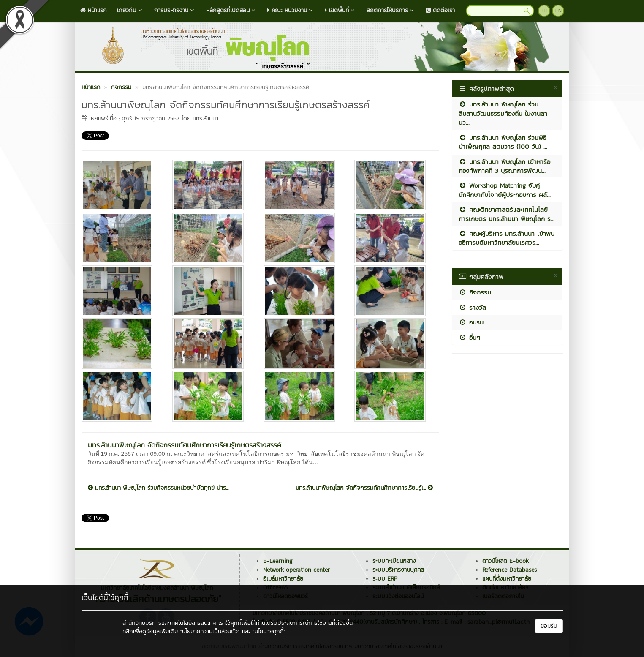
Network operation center (296, 570)
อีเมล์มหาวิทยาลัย (283, 579)
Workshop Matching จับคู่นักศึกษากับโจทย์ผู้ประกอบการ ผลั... (505, 190)
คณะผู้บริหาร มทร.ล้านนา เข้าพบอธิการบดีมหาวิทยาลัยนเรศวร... (507, 238)
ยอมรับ (549, 626)
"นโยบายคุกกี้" (269, 631)
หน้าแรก (94, 10)
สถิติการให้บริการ (391, 10)
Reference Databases (509, 570)
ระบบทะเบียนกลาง (394, 561)
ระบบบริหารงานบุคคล (398, 570)
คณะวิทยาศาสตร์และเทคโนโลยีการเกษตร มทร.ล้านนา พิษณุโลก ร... (507, 214)
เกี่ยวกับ (130, 10)
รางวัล (472, 307)
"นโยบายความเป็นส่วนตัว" (210, 631)
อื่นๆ (469, 337)
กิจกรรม (475, 292)
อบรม (471, 322)
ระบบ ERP (385, 579)
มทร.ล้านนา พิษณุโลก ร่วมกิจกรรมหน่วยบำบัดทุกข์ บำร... (158, 488)
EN (558, 11)
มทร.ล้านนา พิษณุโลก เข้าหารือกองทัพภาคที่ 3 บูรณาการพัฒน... (504, 166)
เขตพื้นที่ (341, 10)
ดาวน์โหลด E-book (505, 561)
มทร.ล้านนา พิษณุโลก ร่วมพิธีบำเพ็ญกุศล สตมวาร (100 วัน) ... (503, 142)
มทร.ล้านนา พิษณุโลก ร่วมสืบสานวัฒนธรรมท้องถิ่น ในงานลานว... (503, 113)
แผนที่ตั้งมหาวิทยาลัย (507, 579)
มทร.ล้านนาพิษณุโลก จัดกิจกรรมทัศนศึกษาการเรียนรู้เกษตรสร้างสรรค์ (185, 445)
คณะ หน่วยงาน (291, 10)
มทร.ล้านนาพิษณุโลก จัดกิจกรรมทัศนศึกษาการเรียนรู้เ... (364, 488)
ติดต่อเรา (440, 10)
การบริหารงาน (175, 10)
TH (545, 11)
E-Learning (278, 561)
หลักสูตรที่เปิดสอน (232, 10)
